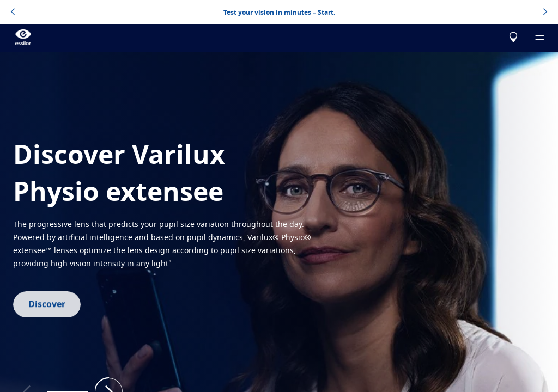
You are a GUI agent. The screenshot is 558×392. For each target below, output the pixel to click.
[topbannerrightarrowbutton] (545, 13)
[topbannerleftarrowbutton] (13, 13)
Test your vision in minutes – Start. (279, 12)
